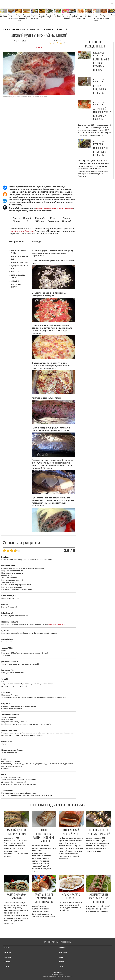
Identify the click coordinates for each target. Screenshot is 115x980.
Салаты (62, 962)
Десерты (8, 953)
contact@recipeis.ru (57, 974)
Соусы (7, 967)
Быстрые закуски (50, 16)
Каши (61, 957)
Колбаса (111, 15)
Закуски (7, 957)
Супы (61, 967)
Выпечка (8, 948)
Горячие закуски (27, 16)
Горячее (62, 948)
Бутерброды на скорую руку (96, 18)
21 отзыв (39, 48)
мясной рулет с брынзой (21, 231)
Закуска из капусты (34, 17)
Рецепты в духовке (11, 17)
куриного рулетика (56, 624)
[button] (112, 3)
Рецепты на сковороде (104, 17)
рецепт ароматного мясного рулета (55, 208)
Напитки (8, 962)
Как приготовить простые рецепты (12, 4)
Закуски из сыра (3, 16)
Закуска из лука (88, 16)
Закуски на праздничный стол (19, 18)
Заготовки (63, 953)
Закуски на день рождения (65, 17)
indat (24, 41)
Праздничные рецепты (73, 16)
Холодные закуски (42, 16)
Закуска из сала (57, 16)
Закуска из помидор (81, 17)
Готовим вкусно (57, 942)
